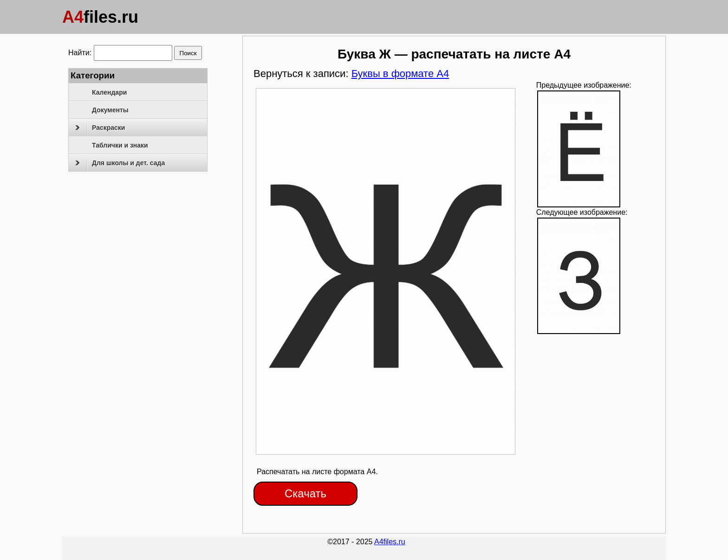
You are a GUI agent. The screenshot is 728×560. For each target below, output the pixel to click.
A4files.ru (390, 542)
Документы (110, 110)
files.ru (100, 17)
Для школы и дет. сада (120, 163)
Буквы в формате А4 (400, 74)
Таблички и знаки (120, 145)
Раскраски (100, 128)
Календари (109, 92)
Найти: (80, 53)
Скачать (305, 493)
